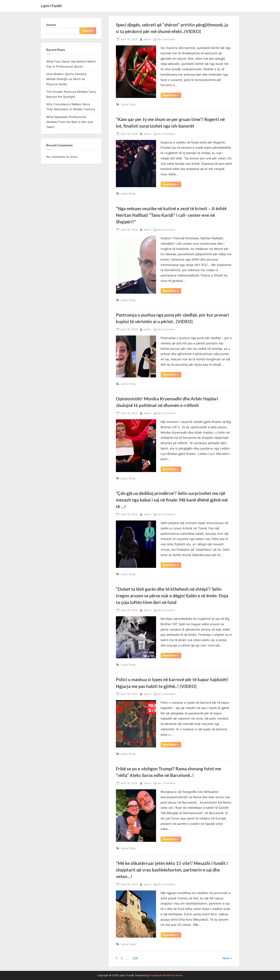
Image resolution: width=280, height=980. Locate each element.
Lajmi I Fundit (51, 6)
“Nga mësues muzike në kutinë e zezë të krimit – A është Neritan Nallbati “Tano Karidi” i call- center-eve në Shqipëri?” (171, 215)
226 (135, 958)
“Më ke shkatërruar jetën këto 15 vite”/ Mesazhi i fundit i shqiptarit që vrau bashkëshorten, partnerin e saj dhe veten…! (172, 870)
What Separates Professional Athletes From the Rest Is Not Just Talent (70, 122)
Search (51, 25)
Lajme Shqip (128, 104)
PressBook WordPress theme (166, 975)
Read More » (172, 96)
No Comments (166, 39)
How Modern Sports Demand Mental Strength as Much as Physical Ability (66, 79)
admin (147, 39)
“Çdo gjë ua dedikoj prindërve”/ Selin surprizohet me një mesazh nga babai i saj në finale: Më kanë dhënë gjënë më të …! (172, 500)
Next (226, 958)
